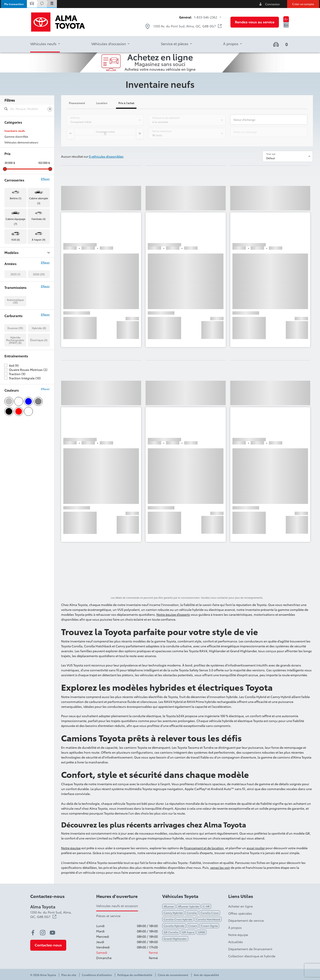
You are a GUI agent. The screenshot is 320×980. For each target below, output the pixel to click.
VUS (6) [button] (16, 239)
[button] (14, 4)
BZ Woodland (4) (15, 259)
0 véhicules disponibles (106, 156)
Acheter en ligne (240, 906)
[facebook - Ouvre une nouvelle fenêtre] (33, 933)
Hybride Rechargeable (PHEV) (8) (15, 398)
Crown (193, 926)
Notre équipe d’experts (173, 614)
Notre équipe (71, 848)
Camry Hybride (173, 913)
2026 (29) (39, 332)
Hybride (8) (39, 386)
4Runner (169, 906)
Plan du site (69, 975)
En (286, 25)
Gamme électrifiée (16, 137)
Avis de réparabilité (206, 975)
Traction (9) (17, 432)
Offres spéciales (240, 913)
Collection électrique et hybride (252, 956)
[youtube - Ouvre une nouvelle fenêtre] (52, 933)
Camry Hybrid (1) (15, 264)
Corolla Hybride (174, 926)
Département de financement (250, 949)
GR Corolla (171, 932)
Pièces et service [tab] (108, 916)
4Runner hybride (189, 906)
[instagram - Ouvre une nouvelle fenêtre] (43, 933)
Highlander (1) (13, 282)
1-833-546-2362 (206, 17)
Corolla (192, 913)
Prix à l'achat (126, 103)
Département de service (246, 920)
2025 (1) (15, 332)
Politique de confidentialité (135, 975)
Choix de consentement (173, 975)
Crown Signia (209, 926)
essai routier (256, 848)
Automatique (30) (15, 359)
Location (102, 103)
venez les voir (220, 867)
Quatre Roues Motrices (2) (28, 427)
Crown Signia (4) (15, 276)
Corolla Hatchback (208, 919)
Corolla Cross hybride (178, 919)
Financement (77, 103)
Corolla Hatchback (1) (18, 270)
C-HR (206, 906)
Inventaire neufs (15, 131)
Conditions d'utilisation (97, 975)
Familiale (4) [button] (39, 219)
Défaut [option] (271, 158)
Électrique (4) (39, 398)
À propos (235, 928)
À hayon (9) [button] (39, 239)
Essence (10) (15, 386)
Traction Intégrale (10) (25, 436)
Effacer (45, 179)
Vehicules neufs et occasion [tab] (117, 906)
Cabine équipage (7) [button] (15, 221)
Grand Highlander (175, 939)
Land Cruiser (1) (14, 288)
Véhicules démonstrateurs (21, 142)
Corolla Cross (210, 913)
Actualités (236, 942)
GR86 (202, 932)
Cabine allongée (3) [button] (39, 201)
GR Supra (188, 932)
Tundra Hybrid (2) (15, 311)
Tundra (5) (11, 305)
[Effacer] (50, 109)
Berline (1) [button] (16, 198)
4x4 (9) (14, 423)
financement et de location (204, 848)
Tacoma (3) (11, 299)
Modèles (27, 253)
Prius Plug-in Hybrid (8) (19, 293)
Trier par (271, 154)
